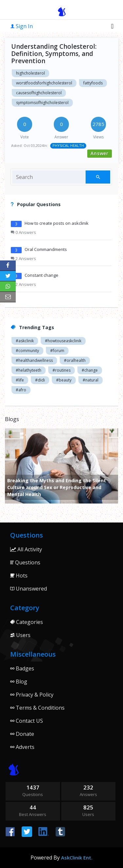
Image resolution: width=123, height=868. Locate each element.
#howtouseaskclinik (63, 341)
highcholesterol (31, 73)
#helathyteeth (29, 370)
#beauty (64, 380)
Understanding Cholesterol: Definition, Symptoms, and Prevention (54, 54)
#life (20, 380)
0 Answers (23, 232)
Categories (27, 622)
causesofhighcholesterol (39, 93)
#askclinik (25, 341)
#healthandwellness (34, 360)
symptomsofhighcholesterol (42, 103)
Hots (19, 576)
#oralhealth (75, 360)
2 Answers (23, 258)
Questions (25, 562)
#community (27, 351)
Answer (100, 153)
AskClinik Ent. (77, 858)
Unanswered (29, 589)
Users (20, 635)
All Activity (26, 549)
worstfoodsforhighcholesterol (44, 83)
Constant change (41, 275)
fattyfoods (93, 83)
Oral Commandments (46, 249)
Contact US (27, 721)
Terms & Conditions (37, 708)
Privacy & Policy (32, 695)
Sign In (22, 26)
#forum (57, 351)
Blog (19, 682)
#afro (21, 390)
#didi (40, 380)
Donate (22, 734)
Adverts (22, 747)
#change (90, 370)
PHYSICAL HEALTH (68, 145)
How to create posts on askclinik (57, 223)
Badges (22, 668)
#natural (91, 380)
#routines (61, 370)
